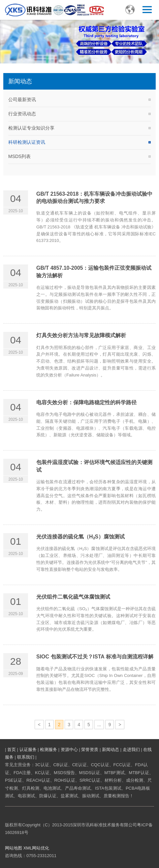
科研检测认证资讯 (27, 142)
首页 (12, 750)
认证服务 (28, 750)
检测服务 (48, 750)
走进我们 (131, 750)
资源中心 (69, 750)
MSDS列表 (19, 156)
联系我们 (26, 757)
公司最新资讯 (22, 99)
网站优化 (41, 848)
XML (28, 848)
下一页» (120, 726)
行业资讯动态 (22, 114)
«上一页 (40, 726)
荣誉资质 (90, 750)
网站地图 (14, 848)
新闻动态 (111, 750)
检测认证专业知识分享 (31, 128)
